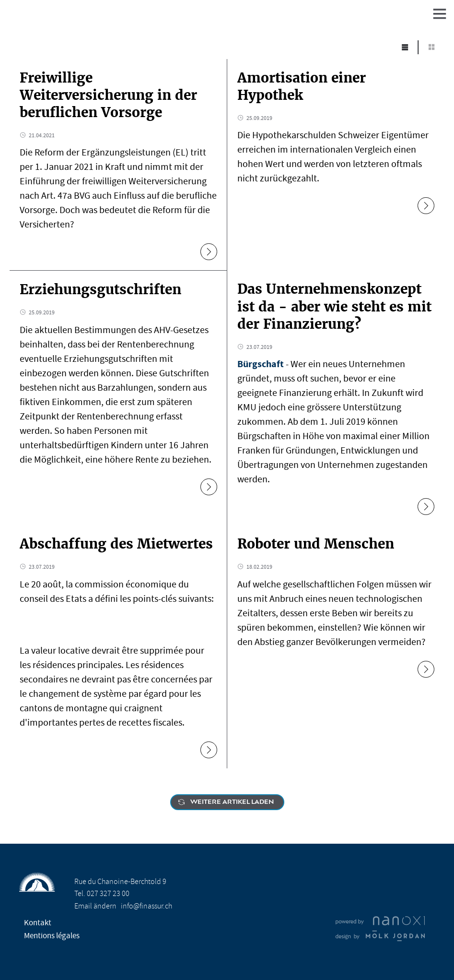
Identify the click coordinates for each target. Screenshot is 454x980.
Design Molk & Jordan (380, 936)
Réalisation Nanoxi (380, 921)
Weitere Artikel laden (232, 802)
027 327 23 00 (108, 894)
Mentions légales (52, 936)
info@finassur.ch (146, 906)
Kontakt (38, 923)
